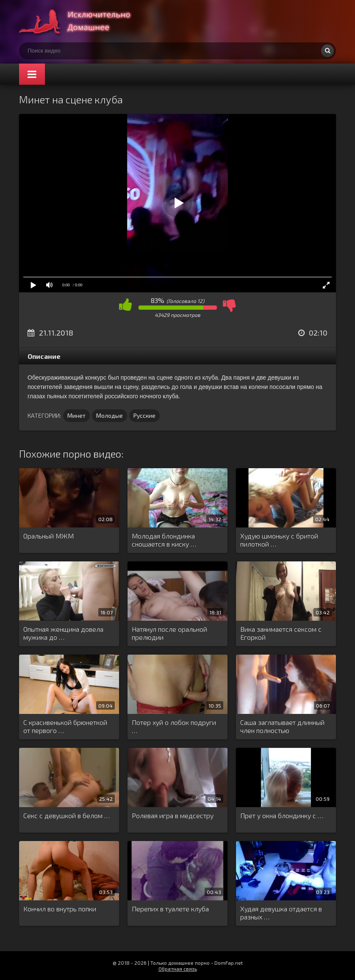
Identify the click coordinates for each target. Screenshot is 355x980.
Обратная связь (178, 969)
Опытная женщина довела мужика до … (63, 633)
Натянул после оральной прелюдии (169, 633)
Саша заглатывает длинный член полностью (282, 726)
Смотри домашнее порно (83, 21)
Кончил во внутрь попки (60, 909)
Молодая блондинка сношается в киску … (164, 540)
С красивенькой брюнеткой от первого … (65, 726)
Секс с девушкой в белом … (67, 815)
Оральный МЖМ (49, 536)
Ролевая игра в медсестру (173, 815)
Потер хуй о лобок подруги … (174, 726)
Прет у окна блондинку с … (282, 815)
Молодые (110, 415)
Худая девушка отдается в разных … (281, 913)
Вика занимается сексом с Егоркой (281, 633)
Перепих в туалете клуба (170, 909)
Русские (144, 415)
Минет (76, 415)
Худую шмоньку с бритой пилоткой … (279, 540)
